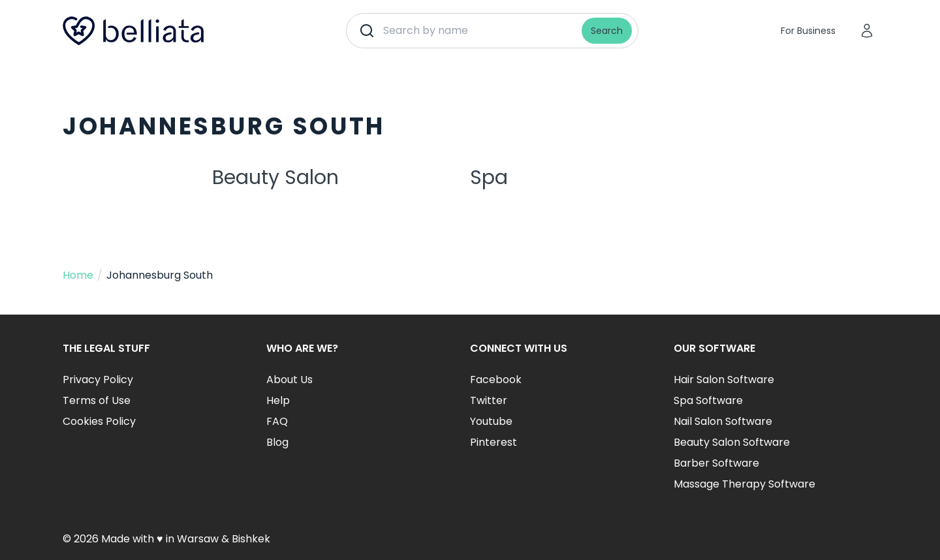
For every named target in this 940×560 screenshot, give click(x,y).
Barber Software (716, 463)
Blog (277, 442)
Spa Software (708, 400)
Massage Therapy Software (744, 484)
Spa (489, 178)
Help (278, 400)
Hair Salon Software (724, 380)
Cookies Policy (99, 421)
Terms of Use (97, 400)
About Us (290, 380)
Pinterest (493, 442)
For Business (808, 31)
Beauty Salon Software (732, 442)
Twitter (489, 400)
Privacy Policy (98, 380)
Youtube (491, 421)
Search (607, 31)
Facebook (496, 380)
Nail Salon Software (723, 421)
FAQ (277, 421)
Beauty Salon (275, 178)
